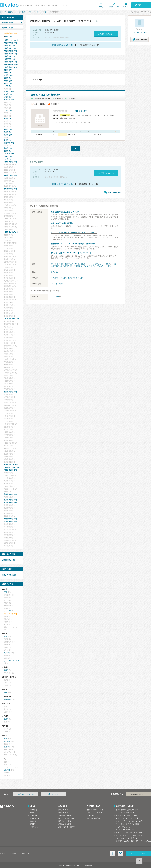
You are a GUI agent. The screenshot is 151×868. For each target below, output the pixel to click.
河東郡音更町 (10, 470)
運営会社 (3, 853)
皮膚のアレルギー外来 (76, 278)
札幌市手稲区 (11, 64)
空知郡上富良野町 (12, 319)
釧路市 (8, 81)
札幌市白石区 (11, 51)
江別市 (8, 110)
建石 (9, 36)
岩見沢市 (9, 91)
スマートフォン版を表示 (138, 853)
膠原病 (108, 264)
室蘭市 (8, 78)
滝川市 (8, 132)
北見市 (8, 86)
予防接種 (7, 770)
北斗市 (8, 159)
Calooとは (101, 7)
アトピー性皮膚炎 (57, 264)
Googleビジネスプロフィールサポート (130, 835)
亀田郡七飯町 (10, 175)
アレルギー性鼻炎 (90, 266)
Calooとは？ (34, 810)
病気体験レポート (36, 818)
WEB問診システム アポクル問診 (128, 824)
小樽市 (8, 73)
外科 (5, 637)
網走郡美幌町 (10, 392)
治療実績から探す (65, 815)
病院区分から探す (65, 824)
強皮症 (114, 264)
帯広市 (8, 83)
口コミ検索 (34, 815)
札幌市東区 (10, 48)
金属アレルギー (99, 264)
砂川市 (8, 135)
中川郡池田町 (10, 503)
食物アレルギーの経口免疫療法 (62, 223)
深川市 (8, 140)
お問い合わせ (25, 853)
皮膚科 (6, 670)
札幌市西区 (10, 59)
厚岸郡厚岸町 (10, 521)
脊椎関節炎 (78, 266)
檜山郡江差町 (10, 189)
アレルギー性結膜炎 (104, 266)
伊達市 (8, 151)
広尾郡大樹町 (10, 494)
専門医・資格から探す (67, 818)
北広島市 (9, 154)
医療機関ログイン (138, 794)
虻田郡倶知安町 (11, 232)
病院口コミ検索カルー (8, 12)
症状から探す (63, 813)
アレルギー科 (33, 12)
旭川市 (8, 75)
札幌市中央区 (11, 43)
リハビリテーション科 (11, 661)
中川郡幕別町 (10, 500)
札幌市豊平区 (10, 54)
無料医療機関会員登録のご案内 (127, 810)
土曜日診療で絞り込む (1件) (62, 45)
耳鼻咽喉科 (8, 699)
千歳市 (8, 129)
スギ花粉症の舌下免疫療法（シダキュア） (66, 212)
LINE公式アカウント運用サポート (128, 838)
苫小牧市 (9, 100)
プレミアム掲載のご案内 (125, 813)
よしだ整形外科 (46, 95)
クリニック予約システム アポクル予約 (130, 821)
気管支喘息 (69, 264)
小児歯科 (7, 747)
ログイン (126, 7)
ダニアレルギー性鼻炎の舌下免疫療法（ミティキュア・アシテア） (74, 232)
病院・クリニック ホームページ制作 (129, 832)
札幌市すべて (11, 40)
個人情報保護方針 (94, 818)
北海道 (44, 12)
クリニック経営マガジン (125, 830)
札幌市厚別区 (10, 62)
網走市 (8, 94)
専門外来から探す (65, 821)
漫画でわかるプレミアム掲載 (126, 815)
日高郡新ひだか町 (12, 467)
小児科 (6, 719)
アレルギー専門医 (57, 284)
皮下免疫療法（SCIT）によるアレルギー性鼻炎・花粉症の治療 (73, 244)
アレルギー (55, 297)
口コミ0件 (83, 111)
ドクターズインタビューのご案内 (128, 818)
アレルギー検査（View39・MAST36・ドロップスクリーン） (72, 253)
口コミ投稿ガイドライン (96, 810)
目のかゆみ (55, 272)
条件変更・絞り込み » (106, 34)
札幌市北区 (10, 46)
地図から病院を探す (9, 575)
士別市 (8, 119)
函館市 (8, 70)
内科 (5, 592)
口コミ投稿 (34, 827)
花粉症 (77, 264)
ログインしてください (140, 32)
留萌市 (8, 97)
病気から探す (63, 810)
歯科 (5, 739)
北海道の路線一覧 (8, 560)
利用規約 (90, 815)
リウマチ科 (8, 611)
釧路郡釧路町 (10, 519)
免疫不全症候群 (57, 266)
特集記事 (33, 821)
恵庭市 (8, 148)
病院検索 (22, 12)
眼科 (5, 692)
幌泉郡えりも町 (11, 465)
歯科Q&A (33, 824)
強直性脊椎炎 (68, 266)
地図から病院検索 (114, 193)
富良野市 (9, 143)
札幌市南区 (10, 56)
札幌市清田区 (10, 67)
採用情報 (13, 853)
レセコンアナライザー (124, 827)
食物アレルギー (86, 264)
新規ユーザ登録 (114, 7)
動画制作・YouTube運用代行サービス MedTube (133, 841)
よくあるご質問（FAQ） (96, 813)
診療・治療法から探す (67, 827)
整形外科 (7, 653)
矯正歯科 (7, 741)
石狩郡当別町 (10, 162)
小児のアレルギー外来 (59, 278)
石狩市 (8, 156)
